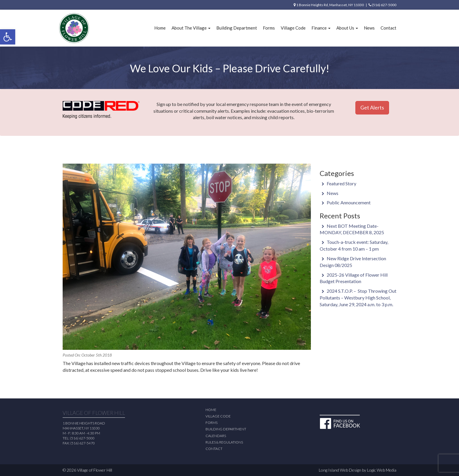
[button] (8, 37)
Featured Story (341, 183)
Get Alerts (372, 107)
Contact (388, 28)
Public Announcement (349, 202)
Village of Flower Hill (95, 470)
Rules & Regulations (224, 442)
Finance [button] (321, 28)
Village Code (293, 28)
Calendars (216, 436)
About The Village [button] (191, 28)
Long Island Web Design (340, 470)
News (369, 28)
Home (160, 28)
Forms (269, 28)
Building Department (237, 28)
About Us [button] (347, 28)
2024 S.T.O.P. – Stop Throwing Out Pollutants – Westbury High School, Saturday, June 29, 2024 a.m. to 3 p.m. (358, 298)
